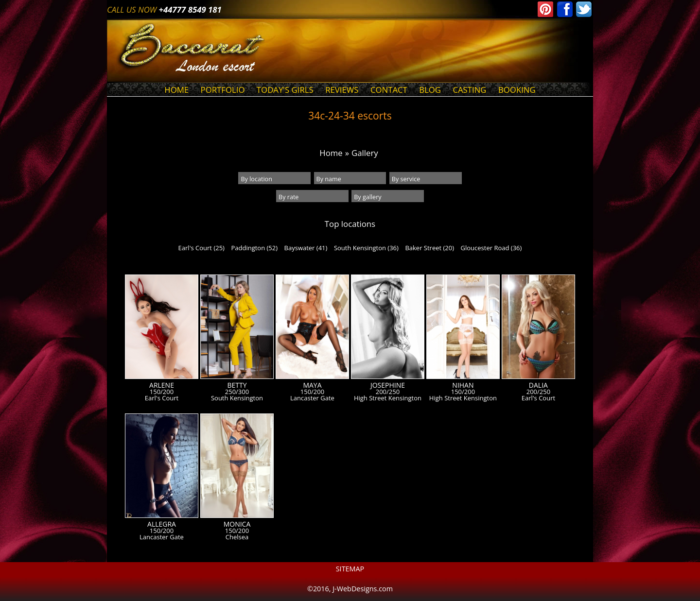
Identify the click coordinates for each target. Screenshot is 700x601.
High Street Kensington (388, 398)
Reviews (342, 90)
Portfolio (223, 90)
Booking (517, 90)
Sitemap (350, 569)
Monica (237, 524)
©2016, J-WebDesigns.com (350, 589)
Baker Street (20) (429, 248)
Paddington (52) (254, 248)
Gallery (365, 153)
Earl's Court (162, 398)
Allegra (162, 524)
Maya (312, 385)
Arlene (162, 385)
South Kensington (237, 398)
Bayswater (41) (306, 248)
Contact (389, 90)
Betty (237, 385)
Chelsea (237, 537)
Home (176, 90)
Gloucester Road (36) (491, 248)
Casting (469, 90)
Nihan (463, 385)
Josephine (388, 385)
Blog (430, 90)
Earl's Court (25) (201, 248)
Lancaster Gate (312, 398)
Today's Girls (285, 90)
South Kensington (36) (366, 248)
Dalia (538, 385)
